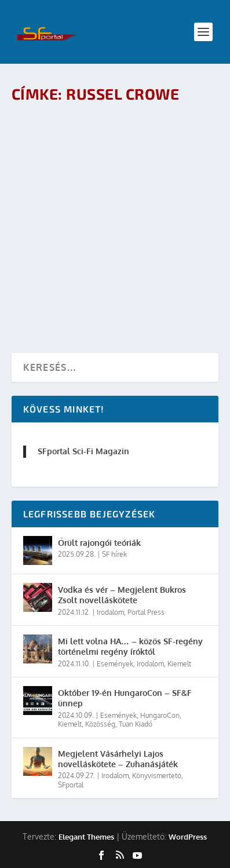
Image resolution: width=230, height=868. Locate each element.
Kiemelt (179, 664)
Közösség (100, 724)
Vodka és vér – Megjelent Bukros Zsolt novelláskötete (122, 595)
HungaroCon (160, 715)
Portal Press (146, 612)
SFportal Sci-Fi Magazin (83, 451)
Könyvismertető (157, 776)
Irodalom (110, 612)
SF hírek (114, 554)
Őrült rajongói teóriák (99, 543)
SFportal (71, 785)
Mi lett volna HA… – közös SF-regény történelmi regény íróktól (130, 646)
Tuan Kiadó (136, 724)
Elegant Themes (86, 837)
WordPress (188, 837)
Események (115, 664)
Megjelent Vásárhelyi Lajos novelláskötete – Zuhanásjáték (118, 759)
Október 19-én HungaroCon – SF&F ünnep (125, 698)
